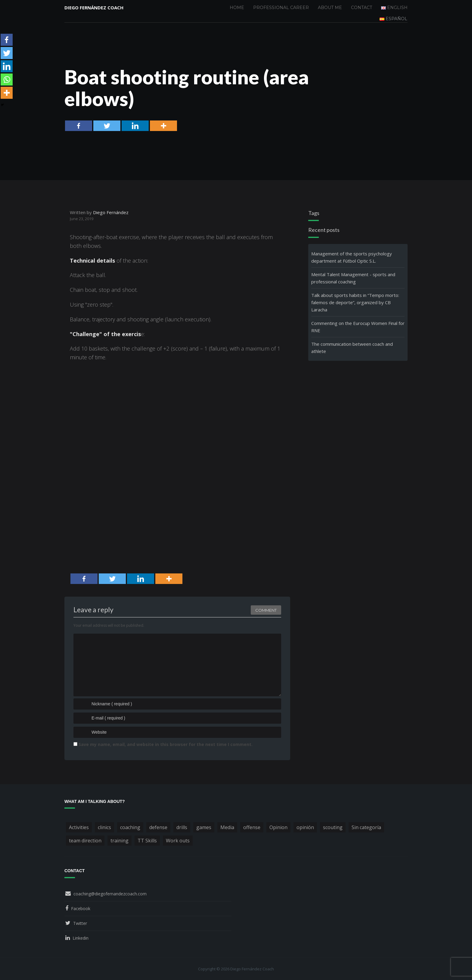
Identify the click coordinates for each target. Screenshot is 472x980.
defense (158, 827)
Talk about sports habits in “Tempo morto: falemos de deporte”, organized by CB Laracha (355, 302)
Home (237, 8)
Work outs (178, 841)
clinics (104, 827)
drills (182, 827)
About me (330, 8)
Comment (266, 610)
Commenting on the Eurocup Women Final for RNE (358, 327)
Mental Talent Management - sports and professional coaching (353, 278)
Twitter (80, 923)
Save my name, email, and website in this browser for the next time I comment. (166, 744)
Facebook (81, 908)
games (204, 827)
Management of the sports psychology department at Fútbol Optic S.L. (352, 257)
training (120, 841)
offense (252, 827)
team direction (85, 841)
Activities (79, 827)
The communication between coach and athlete (352, 348)
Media (227, 827)
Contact (362, 8)
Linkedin (81, 938)
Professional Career (281, 8)
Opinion (278, 827)
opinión (305, 827)
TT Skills (147, 841)
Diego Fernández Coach (94, 8)
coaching (130, 827)
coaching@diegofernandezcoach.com (110, 894)
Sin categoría (366, 827)
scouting (333, 827)
